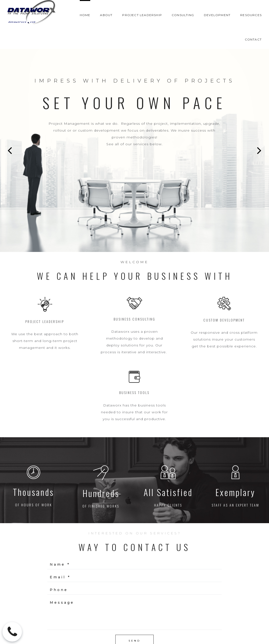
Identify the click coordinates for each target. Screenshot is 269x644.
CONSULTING (183, 15)
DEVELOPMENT (217, 15)
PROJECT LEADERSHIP (142, 15)
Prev (10, 150)
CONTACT (253, 39)
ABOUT (106, 15)
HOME (85, 15)
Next (259, 150)
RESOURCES (251, 15)
